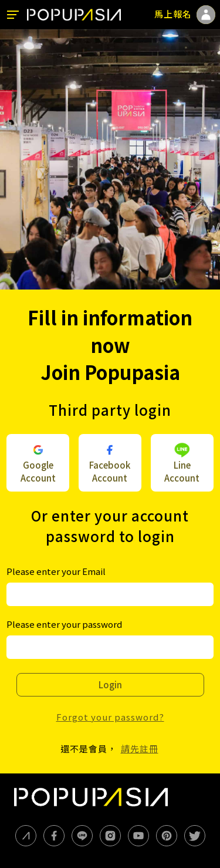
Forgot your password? (110, 717)
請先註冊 (140, 748)
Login (110, 684)
